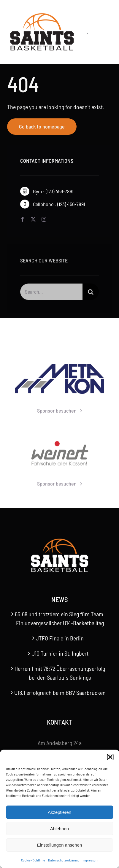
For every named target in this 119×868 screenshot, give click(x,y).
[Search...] (51, 293)
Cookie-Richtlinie (33, 860)
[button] (110, 757)
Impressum (90, 860)
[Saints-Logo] (42, 15)
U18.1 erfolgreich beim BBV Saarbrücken (60, 692)
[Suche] (91, 293)
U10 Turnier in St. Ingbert (60, 653)
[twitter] (33, 219)
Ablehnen (59, 829)
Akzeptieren (59, 812)
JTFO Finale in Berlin (60, 638)
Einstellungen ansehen (60, 845)
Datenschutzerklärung (64, 860)
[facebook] (23, 219)
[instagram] (44, 219)
